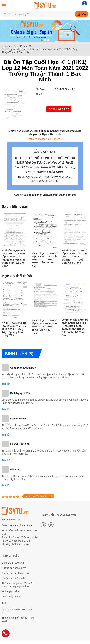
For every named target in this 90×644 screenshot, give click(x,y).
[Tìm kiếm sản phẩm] (45, 14)
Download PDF (59, 109)
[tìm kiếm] (82, 14)
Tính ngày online (11, 591)
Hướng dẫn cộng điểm (14, 568)
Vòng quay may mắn (13, 597)
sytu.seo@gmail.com (21, 525)
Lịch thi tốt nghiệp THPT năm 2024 (17, 611)
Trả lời (6, 384)
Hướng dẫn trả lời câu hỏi (16, 573)
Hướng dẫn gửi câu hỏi (14, 578)
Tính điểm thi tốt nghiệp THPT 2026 (18, 619)
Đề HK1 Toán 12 (65, 90)
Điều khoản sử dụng (13, 563)
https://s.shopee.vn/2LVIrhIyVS (45, 139)
